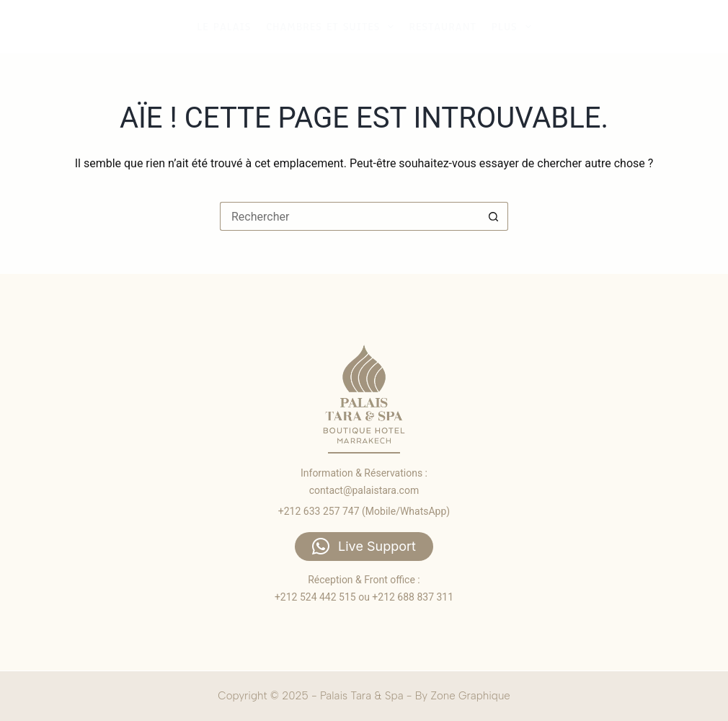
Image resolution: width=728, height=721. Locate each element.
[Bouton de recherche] (494, 216)
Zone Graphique (470, 696)
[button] (364, 547)
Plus (513, 27)
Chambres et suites (332, 27)
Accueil (577, 26)
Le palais (224, 27)
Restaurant (442, 27)
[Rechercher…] (350, 216)
